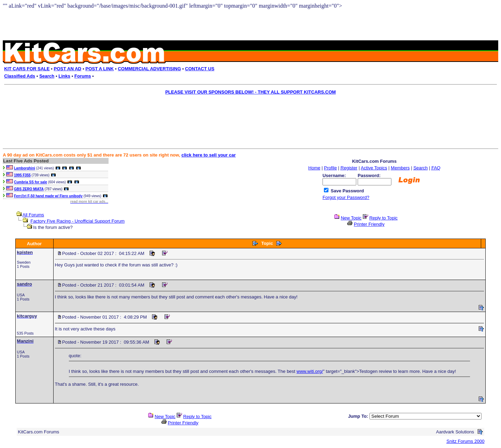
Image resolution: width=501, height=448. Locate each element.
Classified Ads (20, 76)
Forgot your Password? (346, 197)
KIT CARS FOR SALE (27, 69)
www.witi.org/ (310, 371)
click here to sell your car (208, 155)
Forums (83, 76)
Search (47, 76)
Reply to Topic (383, 218)
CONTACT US (200, 69)
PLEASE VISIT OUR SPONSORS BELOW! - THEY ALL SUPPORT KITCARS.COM (250, 92)
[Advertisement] (246, 113)
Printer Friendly (369, 224)
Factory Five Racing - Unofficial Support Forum (77, 221)
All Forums (33, 215)
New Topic (351, 218)
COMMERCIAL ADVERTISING (149, 69)
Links (64, 76)
